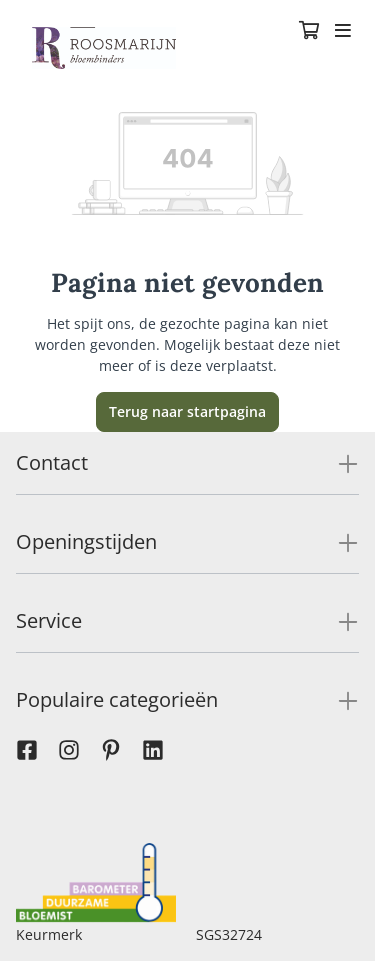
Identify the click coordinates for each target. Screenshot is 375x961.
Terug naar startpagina (187, 411)
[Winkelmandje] (309, 32)
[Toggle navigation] (343, 32)
